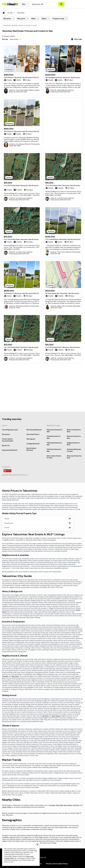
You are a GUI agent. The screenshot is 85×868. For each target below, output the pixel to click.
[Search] (61, 4)
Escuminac (6, 434)
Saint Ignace (31, 439)
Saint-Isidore (56, 716)
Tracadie (5, 676)
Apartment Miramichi (10, 450)
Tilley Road (15, 676)
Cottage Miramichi (33, 444)
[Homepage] (10, 4)
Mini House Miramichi (34, 430)
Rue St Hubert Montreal (31, 449)
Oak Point (45, 716)
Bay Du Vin (6, 445)
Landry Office (7, 807)
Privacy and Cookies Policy (57, 864)
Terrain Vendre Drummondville (8, 440)
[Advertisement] (63, 114)
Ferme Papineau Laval (10, 430)
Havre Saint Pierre (33, 434)
